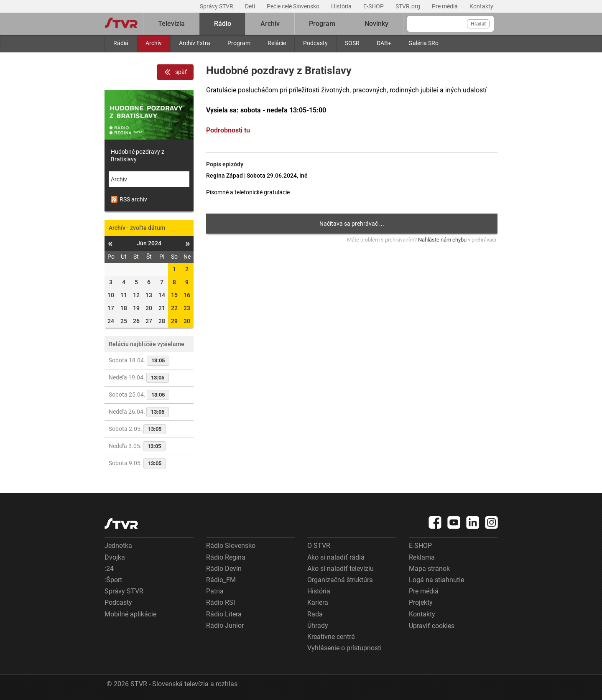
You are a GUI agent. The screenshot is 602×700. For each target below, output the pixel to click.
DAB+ (384, 43)
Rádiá (121, 43)
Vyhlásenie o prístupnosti (344, 648)
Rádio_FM (221, 580)
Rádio (223, 24)
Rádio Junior (225, 625)
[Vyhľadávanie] (450, 24)
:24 (109, 569)
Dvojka (115, 557)
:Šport (113, 580)
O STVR (319, 546)
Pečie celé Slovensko (294, 6)
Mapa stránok (429, 569)
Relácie (277, 43)
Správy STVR (217, 6)
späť (175, 72)
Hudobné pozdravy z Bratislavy (138, 155)
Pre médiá (445, 6)
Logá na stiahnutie (436, 580)
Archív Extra (195, 43)
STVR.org (408, 6)
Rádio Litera (224, 614)
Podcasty (315, 43)
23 (187, 308)
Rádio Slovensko (231, 546)
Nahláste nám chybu (442, 240)
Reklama (422, 557)
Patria (215, 591)
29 (174, 321)
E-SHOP (374, 6)
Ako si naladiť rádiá (336, 557)
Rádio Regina (226, 557)
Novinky (376, 24)
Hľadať (478, 24)
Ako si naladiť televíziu (341, 569)
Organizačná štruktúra (340, 580)
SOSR (352, 43)
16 (187, 295)
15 (174, 295)
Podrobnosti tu (228, 130)
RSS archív (129, 199)
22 (174, 308)
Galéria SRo (423, 43)
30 (187, 321)
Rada (315, 614)
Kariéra (318, 602)
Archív (154, 43)
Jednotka (118, 546)
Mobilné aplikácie (130, 614)
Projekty (421, 602)
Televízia (171, 24)
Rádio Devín (224, 569)
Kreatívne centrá (331, 637)
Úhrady (318, 625)
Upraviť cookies (432, 626)
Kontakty (481, 6)
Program (239, 43)
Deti (251, 6)
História (342, 6)
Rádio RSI (221, 602)
